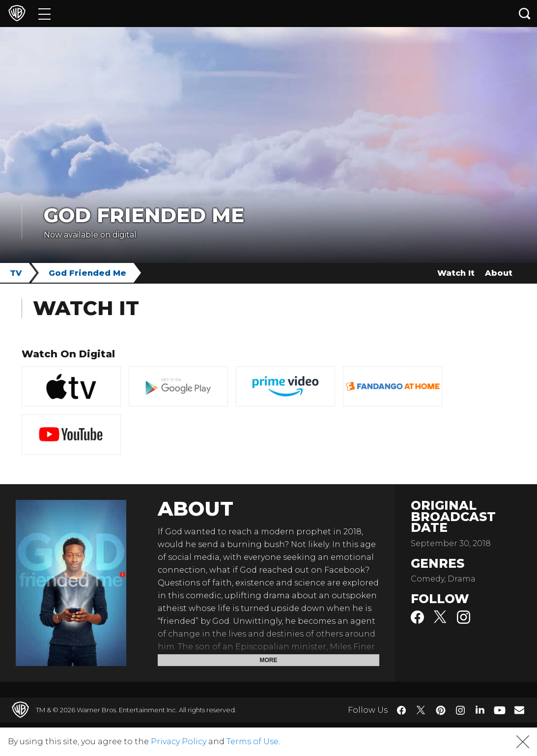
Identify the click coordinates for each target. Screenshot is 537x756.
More (269, 660)
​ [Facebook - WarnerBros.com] (401, 710)
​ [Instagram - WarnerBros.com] (460, 710)
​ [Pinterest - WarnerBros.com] (441, 710)
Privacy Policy (179, 741)
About (499, 273)
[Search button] (525, 14)
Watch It (456, 273)
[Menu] (44, 14)
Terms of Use (253, 741)
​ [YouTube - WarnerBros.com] (500, 710)
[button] (523, 742)
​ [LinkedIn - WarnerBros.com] (480, 709)
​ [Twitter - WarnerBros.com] (421, 710)
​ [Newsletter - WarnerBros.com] (519, 710)
